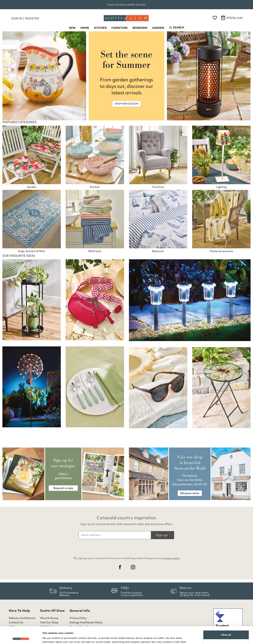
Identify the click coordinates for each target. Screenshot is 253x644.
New (72, 28)
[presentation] (126, 547)
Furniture (120, 28)
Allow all (226, 618)
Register (32, 18)
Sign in (17, 18)
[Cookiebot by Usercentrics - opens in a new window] (21, 638)
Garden (158, 28)
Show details (50, 638)
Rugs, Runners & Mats (32, 251)
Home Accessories (221, 251)
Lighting (221, 187)
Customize (226, 628)
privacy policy (172, 558)
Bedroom (140, 28)
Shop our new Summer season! (127, 5)
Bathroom (95, 251)
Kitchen (100, 28)
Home (85, 28)
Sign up (162, 535)
